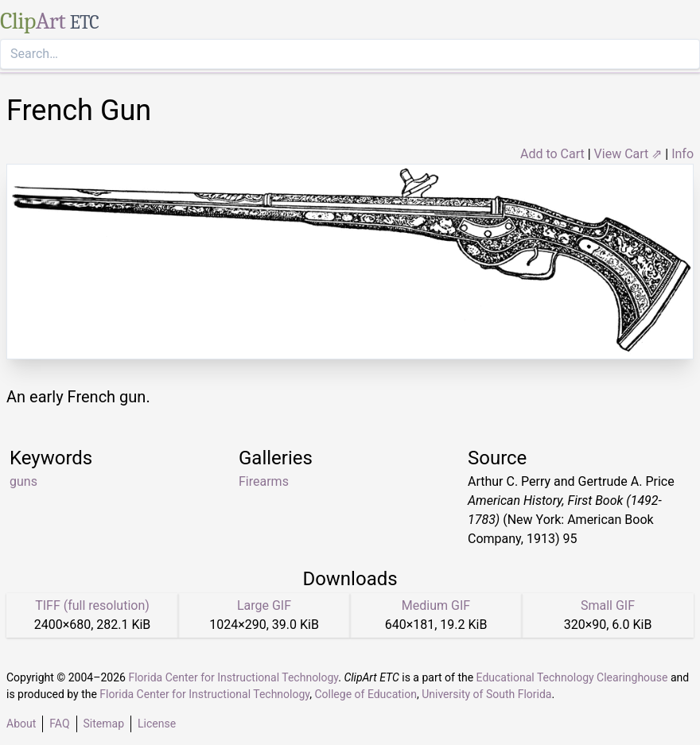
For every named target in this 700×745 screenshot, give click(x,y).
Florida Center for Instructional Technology (233, 677)
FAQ (59, 724)
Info (682, 154)
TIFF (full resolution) (92, 605)
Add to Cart (552, 154)
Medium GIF (436, 605)
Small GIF (608, 605)
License (157, 724)
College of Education (366, 694)
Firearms (264, 481)
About (21, 724)
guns (23, 481)
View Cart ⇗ (628, 154)
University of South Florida (486, 694)
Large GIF (264, 605)
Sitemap (104, 724)
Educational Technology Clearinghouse (572, 677)
